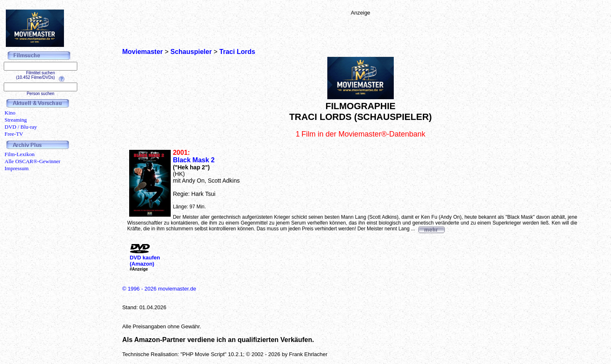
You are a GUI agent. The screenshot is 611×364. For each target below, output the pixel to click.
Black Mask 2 (194, 160)
